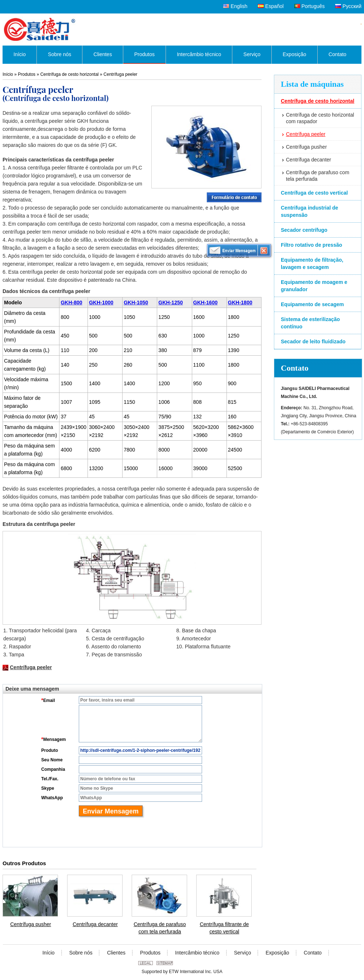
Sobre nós (81, 953)
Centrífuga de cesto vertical (314, 193)
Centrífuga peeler (306, 134)
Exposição (277, 953)
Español (271, 6)
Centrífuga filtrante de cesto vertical (224, 928)
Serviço (243, 953)
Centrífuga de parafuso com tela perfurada (318, 176)
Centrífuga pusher (306, 147)
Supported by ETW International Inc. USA (182, 972)
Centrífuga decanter (309, 160)
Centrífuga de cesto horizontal (317, 101)
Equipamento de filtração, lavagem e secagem (312, 263)
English (235, 6)
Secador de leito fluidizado (313, 341)
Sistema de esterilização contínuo (310, 323)
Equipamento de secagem (312, 304)
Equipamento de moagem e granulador (314, 286)
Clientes (116, 953)
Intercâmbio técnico (197, 953)
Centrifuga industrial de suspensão (309, 211)
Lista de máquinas (312, 84)
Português (310, 6)
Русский (348, 6)
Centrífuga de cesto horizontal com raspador (320, 118)
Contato (295, 368)
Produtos (27, 74)
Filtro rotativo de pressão (311, 245)
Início (8, 74)
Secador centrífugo (304, 230)
